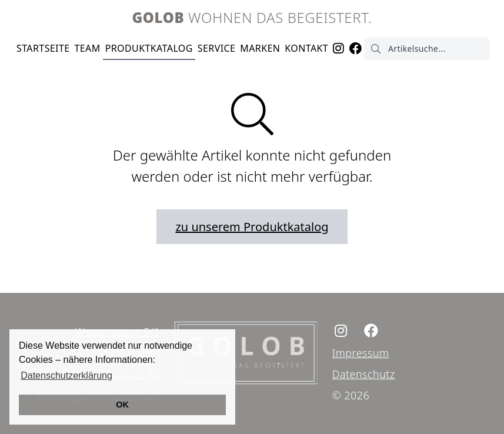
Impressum (361, 353)
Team (88, 48)
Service (216, 48)
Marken (260, 48)
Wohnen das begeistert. (252, 17)
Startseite (43, 48)
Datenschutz (364, 374)
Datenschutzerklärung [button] (66, 375)
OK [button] (122, 405)
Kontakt (306, 48)
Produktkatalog (149, 48)
